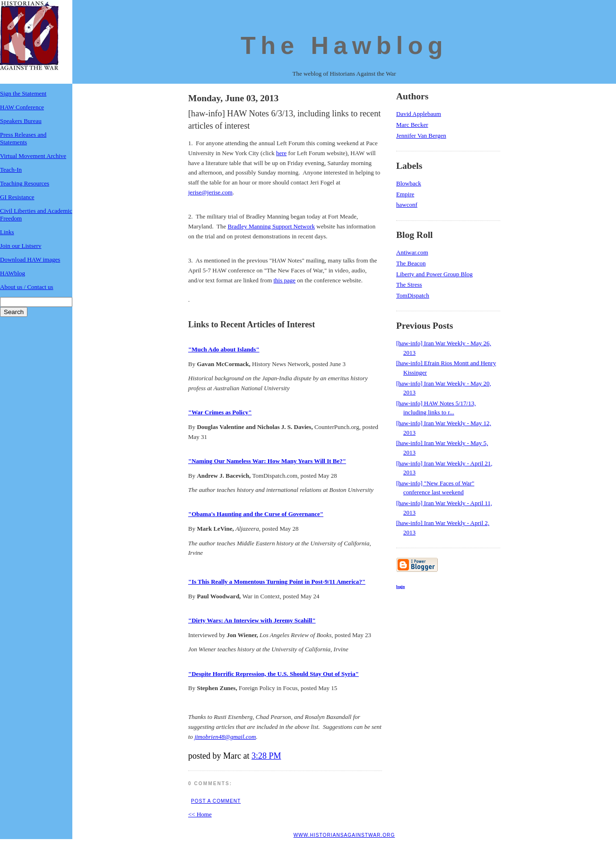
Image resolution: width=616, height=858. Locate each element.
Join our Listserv (21, 246)
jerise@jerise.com (210, 192)
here (281, 153)
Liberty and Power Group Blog (434, 274)
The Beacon (411, 263)
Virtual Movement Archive (33, 156)
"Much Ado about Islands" (224, 349)
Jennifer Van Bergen (421, 136)
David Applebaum (419, 114)
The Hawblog (344, 45)
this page (285, 280)
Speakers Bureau (21, 121)
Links (7, 232)
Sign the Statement (23, 93)
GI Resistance (17, 197)
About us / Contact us (27, 287)
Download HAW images (30, 259)
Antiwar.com (412, 252)
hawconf (407, 205)
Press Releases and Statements (23, 138)
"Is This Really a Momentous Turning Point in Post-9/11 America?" (277, 582)
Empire (405, 194)
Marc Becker (412, 125)
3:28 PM (266, 756)
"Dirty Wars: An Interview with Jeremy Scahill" (252, 620)
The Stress (409, 285)
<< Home (200, 814)
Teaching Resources (25, 183)
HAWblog (13, 273)
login (400, 587)
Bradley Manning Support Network (272, 226)
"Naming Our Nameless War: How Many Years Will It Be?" (267, 461)
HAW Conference (22, 107)
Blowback (409, 183)
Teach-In (11, 170)
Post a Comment (216, 801)
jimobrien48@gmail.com (225, 737)
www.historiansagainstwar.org (344, 835)
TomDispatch (413, 295)
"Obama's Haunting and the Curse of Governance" (256, 514)
